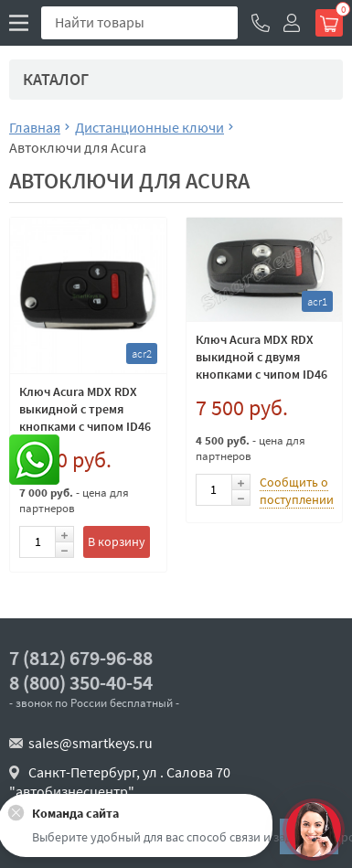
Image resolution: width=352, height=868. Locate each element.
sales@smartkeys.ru (91, 743)
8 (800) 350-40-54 (81, 683)
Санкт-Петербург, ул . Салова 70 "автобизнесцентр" (120, 782)
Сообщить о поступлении (297, 491)
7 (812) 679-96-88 (81, 658)
